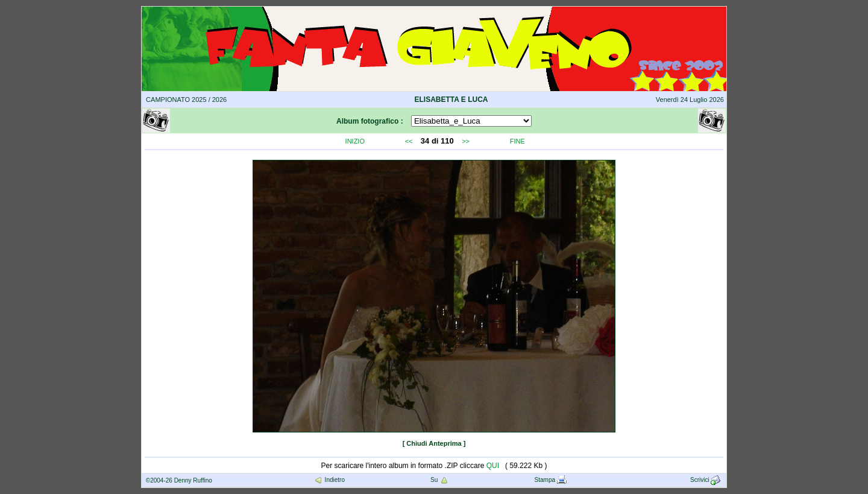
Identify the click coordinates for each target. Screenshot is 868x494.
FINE (517, 141)
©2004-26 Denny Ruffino (179, 480)
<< (409, 141)
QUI (493, 466)
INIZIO (355, 141)
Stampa (551, 480)
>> (466, 141)
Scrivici (706, 480)
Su (440, 480)
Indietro (329, 480)
